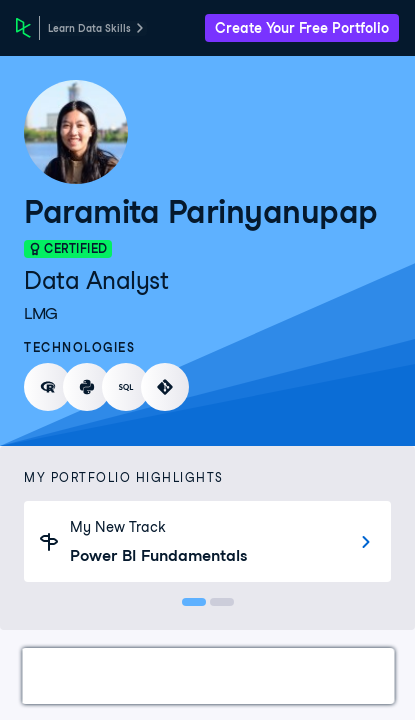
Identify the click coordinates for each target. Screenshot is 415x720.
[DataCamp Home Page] (23, 28)
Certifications (166, 675)
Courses (279, 675)
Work (64, 675)
